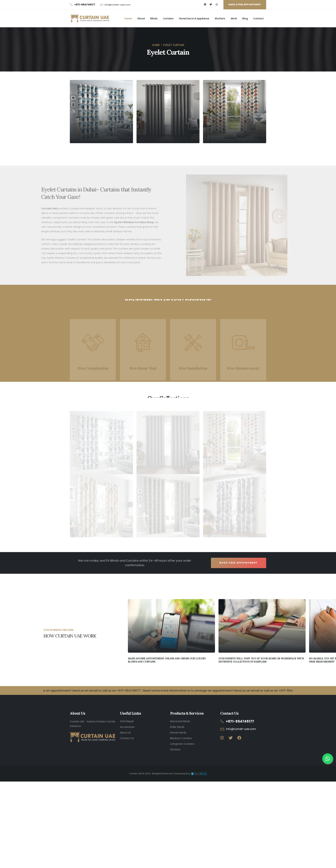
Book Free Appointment (239, 563)
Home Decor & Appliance (194, 18)
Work (234, 18)
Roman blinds (178, 733)
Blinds (154, 18)
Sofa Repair (127, 721)
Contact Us (127, 738)
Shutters (220, 18)
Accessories (127, 727)
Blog (245, 18)
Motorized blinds (180, 721)
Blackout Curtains (181, 738)
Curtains (168, 18)
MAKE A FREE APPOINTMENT (245, 4)
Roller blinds (177, 727)
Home (128, 18)
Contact (258, 18)
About (141, 18)
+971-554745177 (240, 721)
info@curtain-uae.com (118, 5)
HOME (156, 45)
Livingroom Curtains (182, 744)
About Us (125, 733)
